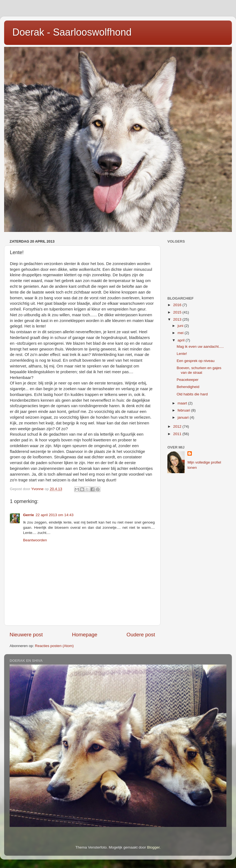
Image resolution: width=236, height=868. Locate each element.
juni (181, 326)
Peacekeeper (188, 380)
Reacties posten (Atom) (54, 646)
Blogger (153, 847)
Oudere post (141, 635)
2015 (178, 312)
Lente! (182, 354)
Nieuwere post (26, 635)
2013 (178, 319)
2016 (178, 305)
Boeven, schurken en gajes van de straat (199, 370)
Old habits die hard (192, 394)
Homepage (85, 635)
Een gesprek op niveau (196, 361)
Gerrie (29, 515)
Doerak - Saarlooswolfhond (72, 32)
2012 (178, 426)
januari (184, 417)
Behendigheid (188, 387)
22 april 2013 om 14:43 (55, 515)
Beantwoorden (35, 540)
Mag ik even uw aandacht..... (200, 347)
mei (181, 333)
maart (183, 403)
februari (184, 410)
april (182, 340)
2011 (178, 434)
